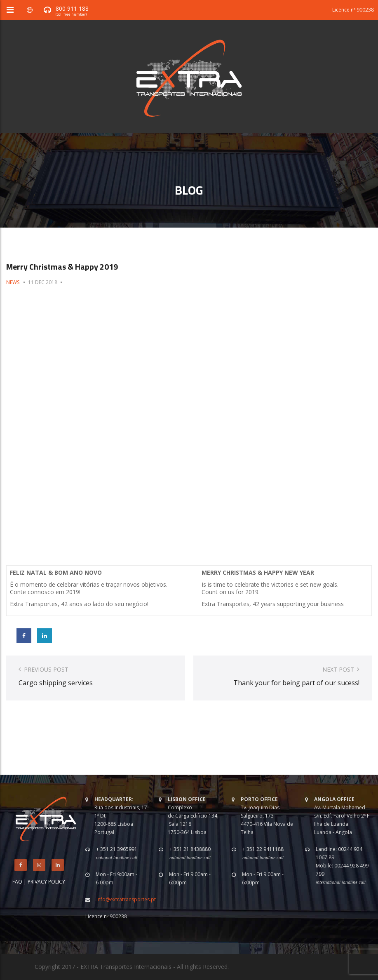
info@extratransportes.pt (126, 899)
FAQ (17, 882)
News (13, 282)
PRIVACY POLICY (46, 882)
